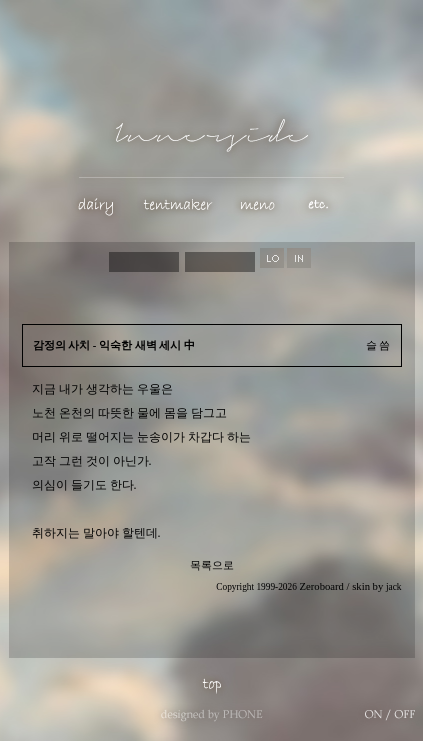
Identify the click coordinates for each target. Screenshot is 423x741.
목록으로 (212, 565)
